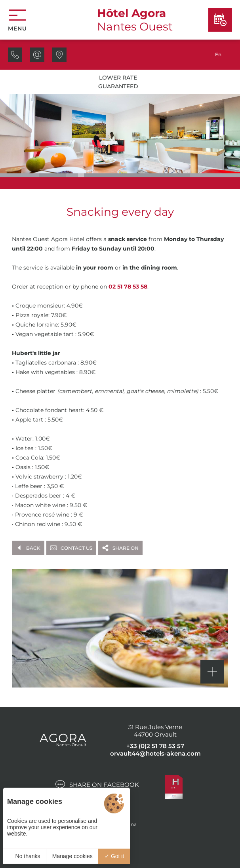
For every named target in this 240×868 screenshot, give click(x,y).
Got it (114, 856)
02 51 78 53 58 (128, 287)
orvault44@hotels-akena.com (155, 753)
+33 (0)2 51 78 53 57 (155, 746)
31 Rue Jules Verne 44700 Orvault (155, 731)
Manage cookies (72, 856)
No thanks (25, 856)
